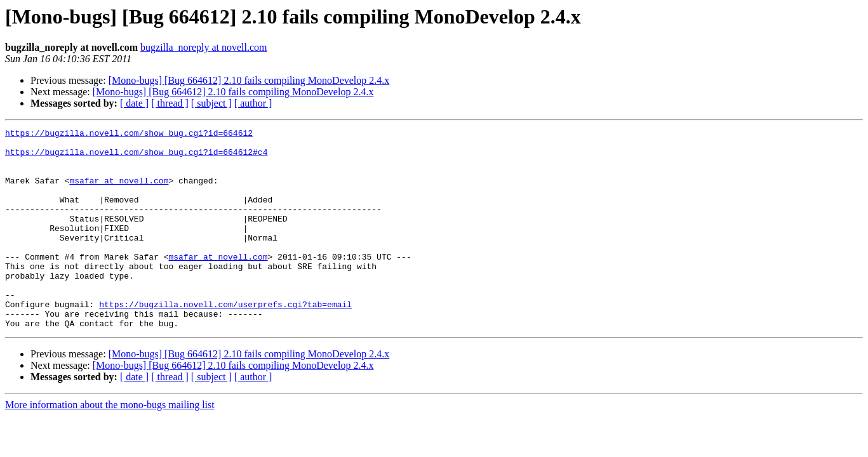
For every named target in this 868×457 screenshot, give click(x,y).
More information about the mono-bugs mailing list (110, 445)
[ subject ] (211, 103)
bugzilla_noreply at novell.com (204, 47)
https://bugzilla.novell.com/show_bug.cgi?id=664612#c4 (136, 157)
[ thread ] (170, 103)
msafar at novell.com (119, 192)
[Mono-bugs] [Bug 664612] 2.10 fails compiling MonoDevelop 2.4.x (249, 80)
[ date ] (134, 103)
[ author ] (253, 103)
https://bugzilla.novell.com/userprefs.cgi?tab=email (225, 340)
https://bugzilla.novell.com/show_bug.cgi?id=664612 (129, 135)
